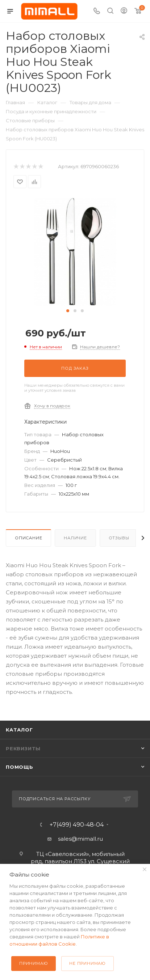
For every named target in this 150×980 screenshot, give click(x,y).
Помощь (20, 767)
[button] (68, 311)
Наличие (75, 538)
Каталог (19, 730)
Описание (28, 538)
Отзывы (119, 538)
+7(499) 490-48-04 (77, 825)
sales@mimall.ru (80, 839)
